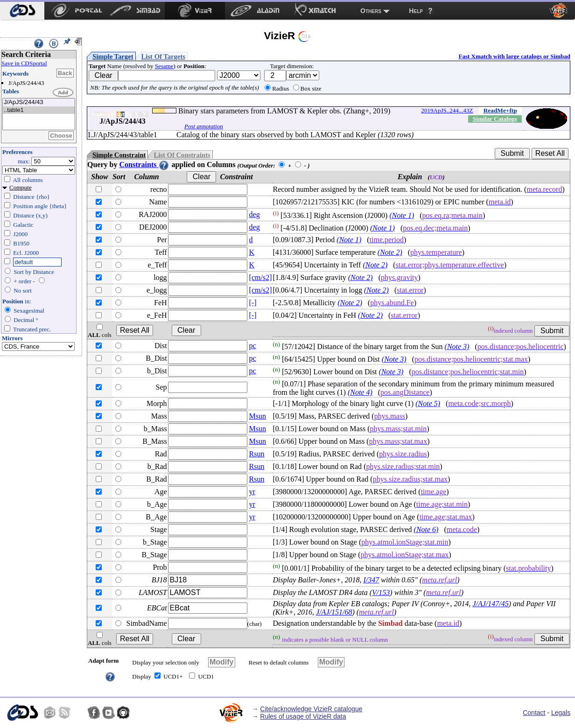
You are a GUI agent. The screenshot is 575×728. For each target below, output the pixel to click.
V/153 (381, 592)
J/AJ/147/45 (490, 604)
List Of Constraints (182, 155)
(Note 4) (360, 392)
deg (255, 214)
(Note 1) (402, 215)
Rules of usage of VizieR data (303, 716)
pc (253, 346)
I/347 (371, 580)
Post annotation (204, 126)
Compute (21, 187)
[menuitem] (22, 11)
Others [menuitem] (371, 11)
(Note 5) (428, 403)
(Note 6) (426, 529)
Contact (534, 713)
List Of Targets (163, 56)
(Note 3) (457, 346)
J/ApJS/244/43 (39, 102)
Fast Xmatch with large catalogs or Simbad (514, 56)
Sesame (164, 66)
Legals (561, 713)
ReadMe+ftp (500, 110)
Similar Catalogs (495, 119)
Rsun (257, 454)
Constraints (144, 164)
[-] (253, 303)
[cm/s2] (261, 277)
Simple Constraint (119, 155)
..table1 (39, 110)
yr (252, 492)
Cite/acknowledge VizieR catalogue (311, 709)
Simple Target (113, 56)
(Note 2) (390, 252)
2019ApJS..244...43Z (447, 110)
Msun (258, 416)
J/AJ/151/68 (334, 612)
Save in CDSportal (24, 63)
